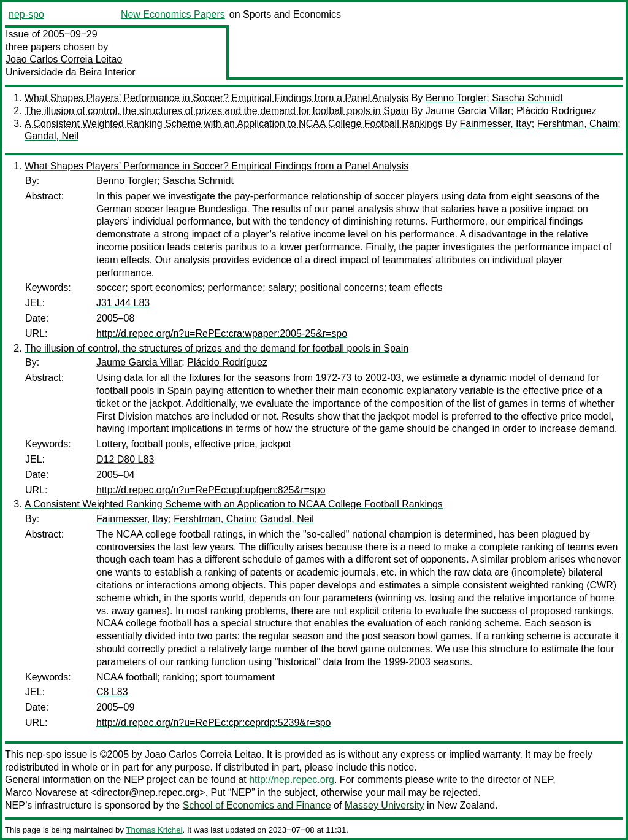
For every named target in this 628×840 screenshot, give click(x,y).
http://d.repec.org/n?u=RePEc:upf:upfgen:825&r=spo (211, 490)
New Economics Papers (173, 14)
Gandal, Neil (52, 136)
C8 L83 (112, 692)
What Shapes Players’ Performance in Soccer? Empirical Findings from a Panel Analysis (216, 98)
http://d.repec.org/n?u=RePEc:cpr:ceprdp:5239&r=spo (213, 722)
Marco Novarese (41, 792)
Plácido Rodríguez (557, 111)
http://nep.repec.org (292, 780)
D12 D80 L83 (125, 459)
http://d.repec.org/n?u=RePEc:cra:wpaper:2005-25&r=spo (222, 333)
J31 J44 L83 (123, 303)
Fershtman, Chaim (578, 124)
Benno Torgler (456, 98)
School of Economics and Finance (257, 805)
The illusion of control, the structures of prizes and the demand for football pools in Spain (216, 111)
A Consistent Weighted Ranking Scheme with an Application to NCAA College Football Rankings (234, 124)
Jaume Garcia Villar (468, 111)
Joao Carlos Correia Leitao (64, 59)
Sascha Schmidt (527, 98)
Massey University (385, 805)
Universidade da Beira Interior (71, 72)
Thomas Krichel (154, 830)
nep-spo (26, 14)
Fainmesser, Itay (495, 124)
